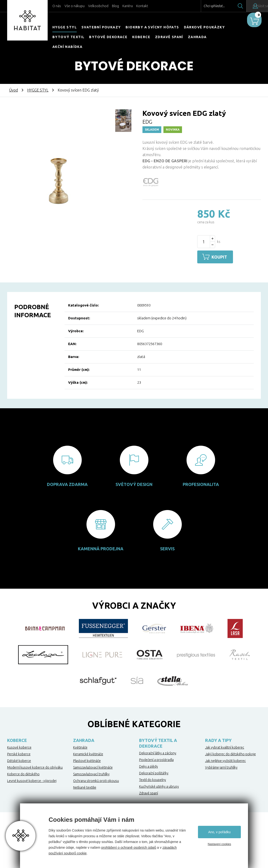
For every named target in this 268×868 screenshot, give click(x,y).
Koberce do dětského (23, 773)
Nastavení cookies (219, 844)
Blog (115, 6)
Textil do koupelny (153, 779)
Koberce (141, 37)
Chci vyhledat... (201, 6)
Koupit (222, 257)
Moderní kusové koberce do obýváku (35, 767)
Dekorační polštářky (154, 772)
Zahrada (197, 37)
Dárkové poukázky (204, 27)
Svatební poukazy (101, 27)
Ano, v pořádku (219, 832)
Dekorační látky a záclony (158, 752)
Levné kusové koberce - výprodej (32, 780)
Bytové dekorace (108, 37)
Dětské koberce (19, 760)
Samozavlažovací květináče (93, 767)
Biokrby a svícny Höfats (152, 27)
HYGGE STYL (65, 27)
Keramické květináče (88, 753)
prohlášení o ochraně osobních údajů (129, 848)
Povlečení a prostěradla (156, 759)
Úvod (13, 90)
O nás (57, 6)
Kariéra (128, 6)
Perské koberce (19, 753)
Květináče (80, 747)
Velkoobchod (98, 6)
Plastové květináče (87, 760)
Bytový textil (68, 37)
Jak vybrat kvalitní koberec (225, 747)
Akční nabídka (67, 47)
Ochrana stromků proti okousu (96, 780)
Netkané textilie (85, 787)
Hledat (227, 6)
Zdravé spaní (169, 37)
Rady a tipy (218, 740)
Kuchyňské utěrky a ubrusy (159, 786)
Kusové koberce (19, 747)
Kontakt (142, 6)
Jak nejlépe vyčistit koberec (225, 760)
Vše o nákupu (75, 6)
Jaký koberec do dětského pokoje (230, 753)
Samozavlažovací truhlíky (91, 773)
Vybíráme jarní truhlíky (221, 767)
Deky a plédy (149, 766)
